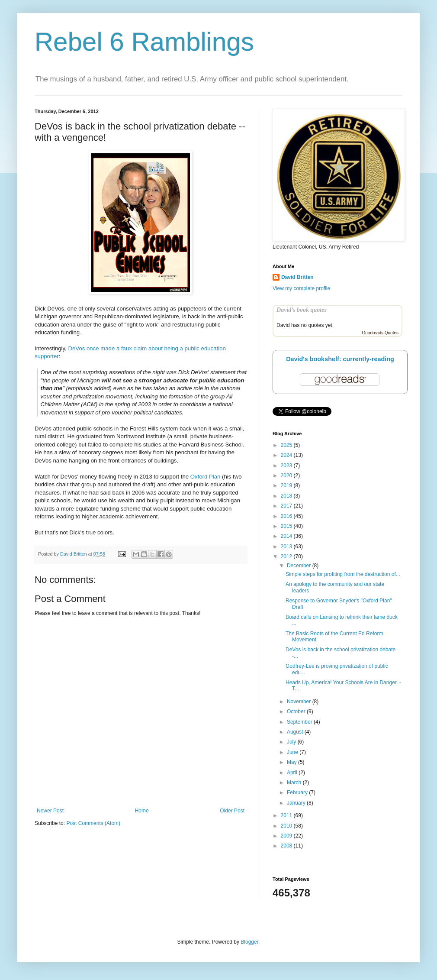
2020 (287, 475)
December (300, 566)
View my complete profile (301, 288)
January (297, 803)
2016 (287, 516)
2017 (287, 506)
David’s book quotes (302, 310)
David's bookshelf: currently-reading (340, 359)
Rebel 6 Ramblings (144, 42)
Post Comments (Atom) (93, 823)
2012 (287, 556)
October (297, 712)
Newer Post (50, 811)
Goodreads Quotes (381, 333)
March (295, 783)
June (293, 752)
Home (142, 811)
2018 (287, 496)
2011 (287, 815)
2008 (287, 846)
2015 (287, 526)
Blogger (249, 942)
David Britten (297, 277)
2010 (287, 826)
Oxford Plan (206, 477)
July (292, 742)
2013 (287, 547)
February (298, 792)
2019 (287, 485)
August (296, 732)
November (300, 702)
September (300, 722)
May (292, 762)
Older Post (232, 811)
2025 (287, 445)
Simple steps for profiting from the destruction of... (343, 574)
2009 (287, 836)
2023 (287, 466)
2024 (287, 455)
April (293, 773)
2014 (287, 536)
